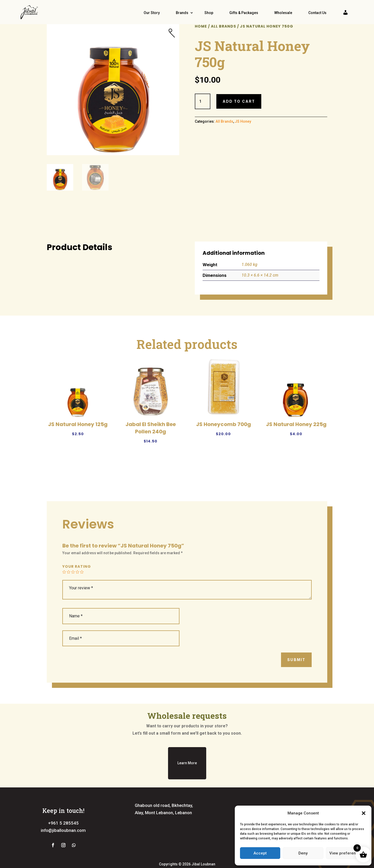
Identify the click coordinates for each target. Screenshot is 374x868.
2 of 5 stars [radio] (69, 588)
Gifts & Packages (244, 13)
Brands (182, 13)
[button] (364, 813)
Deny (303, 853)
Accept (260, 853)
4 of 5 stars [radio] (77, 588)
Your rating (77, 583)
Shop (209, 13)
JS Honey (243, 138)
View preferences (346, 853)
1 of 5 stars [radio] (64, 588)
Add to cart (239, 117)
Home (201, 42)
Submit (296, 676)
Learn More (187, 779)
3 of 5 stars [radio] (73, 588)
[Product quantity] (203, 117)
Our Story (152, 13)
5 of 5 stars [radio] (82, 588)
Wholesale (283, 13)
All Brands (223, 42)
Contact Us (317, 13)
